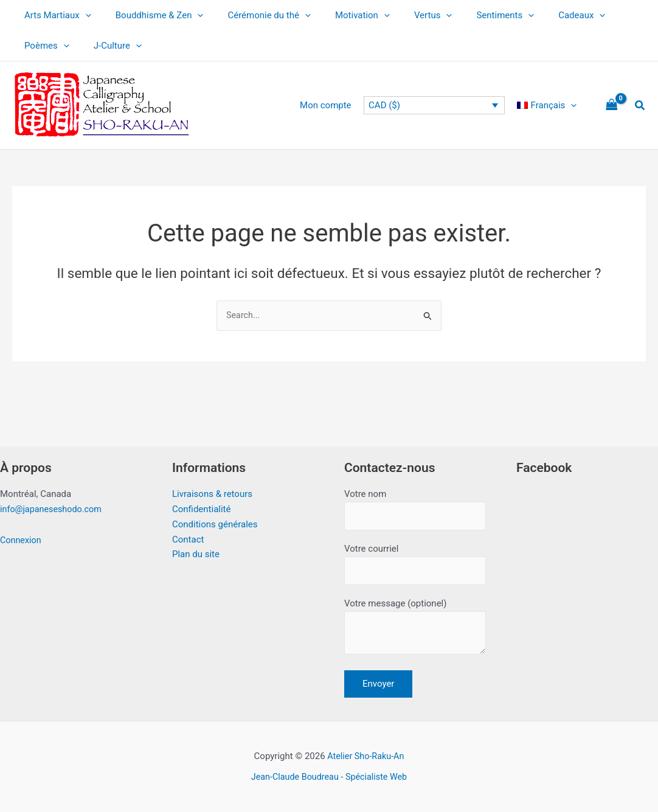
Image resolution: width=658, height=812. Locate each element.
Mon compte (335, 105)
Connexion (22, 536)
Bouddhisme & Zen (151, 15)
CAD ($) (390, 105)
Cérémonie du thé (254, 15)
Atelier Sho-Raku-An (365, 756)
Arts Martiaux (55, 15)
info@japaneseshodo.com (53, 505)
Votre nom (415, 506)
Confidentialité (201, 505)
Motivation (341, 15)
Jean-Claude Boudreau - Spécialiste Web (329, 777)
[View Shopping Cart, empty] (612, 106)
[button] (82, 15)
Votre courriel (415, 562)
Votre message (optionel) (415, 628)
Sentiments (472, 15)
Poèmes (44, 46)
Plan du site (196, 550)
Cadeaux (542, 15)
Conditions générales (215, 520)
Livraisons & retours (212, 490)
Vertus (406, 15)
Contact (188, 535)
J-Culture (109, 46)
